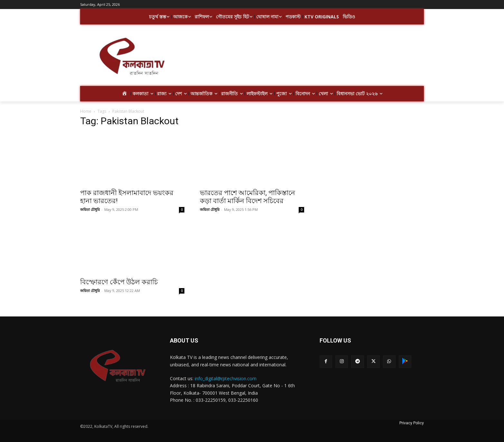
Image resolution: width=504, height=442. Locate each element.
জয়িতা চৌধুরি (90, 209)
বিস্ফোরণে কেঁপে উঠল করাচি (119, 282)
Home (86, 111)
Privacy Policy (412, 423)
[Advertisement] (303, 57)
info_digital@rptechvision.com (226, 378)
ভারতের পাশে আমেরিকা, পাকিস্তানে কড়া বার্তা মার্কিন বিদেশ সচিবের (247, 197)
